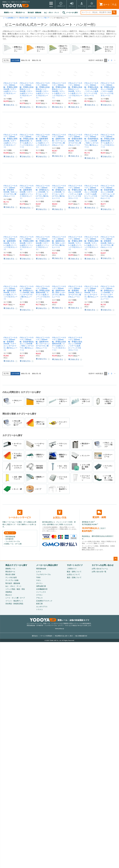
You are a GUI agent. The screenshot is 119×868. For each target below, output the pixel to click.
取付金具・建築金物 (34, 13)
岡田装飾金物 (41, 569)
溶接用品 (9, 592)
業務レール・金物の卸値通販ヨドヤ (60, 620)
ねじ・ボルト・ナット (52, 13)
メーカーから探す (70, 13)
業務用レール (8, 13)
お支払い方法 (60, 514)
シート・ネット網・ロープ (15, 598)
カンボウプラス (42, 607)
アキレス (39, 598)
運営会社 (35, 636)
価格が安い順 (26, 60)
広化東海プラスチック (44, 601)
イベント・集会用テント (14, 601)
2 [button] (109, 60)
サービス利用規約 (46, 636)
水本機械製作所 (42, 589)
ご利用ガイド (72, 569)
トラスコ (39, 609)
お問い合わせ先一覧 (99, 572)
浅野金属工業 (41, 586)
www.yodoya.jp (59, 629)
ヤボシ (39, 580)
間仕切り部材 (24, 18)
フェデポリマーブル (43, 574)
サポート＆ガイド (75, 565)
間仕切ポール (20, 13)
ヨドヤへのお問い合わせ (103, 565)
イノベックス (41, 592)
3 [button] (112, 60)
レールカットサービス (20, 514)
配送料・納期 (99, 514)
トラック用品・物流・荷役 (15, 589)
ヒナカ (39, 572)
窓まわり (9, 595)
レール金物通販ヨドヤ (11, 18)
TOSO (38, 577)
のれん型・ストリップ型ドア (40, 18)
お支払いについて (73, 574)
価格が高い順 (36, 60)
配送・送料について (74, 572)
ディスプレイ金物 (12, 580)
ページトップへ (116, 559)
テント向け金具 (11, 577)
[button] (115, 60)
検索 (114, 12)
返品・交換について (74, 577)
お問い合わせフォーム (100, 569)
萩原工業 (39, 604)
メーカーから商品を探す (47, 565)
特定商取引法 (64, 636)
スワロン (39, 595)
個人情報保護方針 (81, 636)
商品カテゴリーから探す (16, 565)
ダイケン (39, 583)
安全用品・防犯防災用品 (14, 604)
